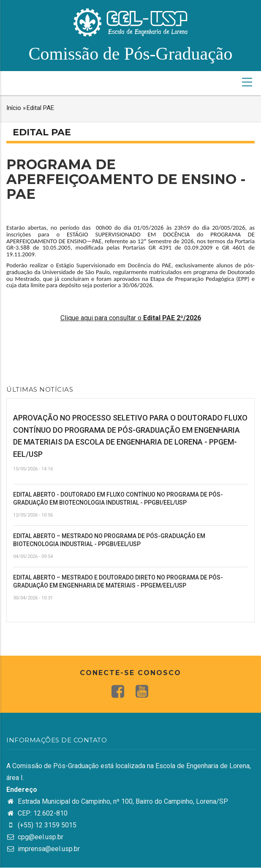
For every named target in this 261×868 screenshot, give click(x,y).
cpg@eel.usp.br (35, 837)
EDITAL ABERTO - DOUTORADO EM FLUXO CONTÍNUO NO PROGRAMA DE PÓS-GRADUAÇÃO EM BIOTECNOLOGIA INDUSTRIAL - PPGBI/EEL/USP (118, 499)
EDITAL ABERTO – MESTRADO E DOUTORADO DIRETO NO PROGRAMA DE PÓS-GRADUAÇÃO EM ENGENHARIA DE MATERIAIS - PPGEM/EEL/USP (118, 582)
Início (14, 108)
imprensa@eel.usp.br (43, 849)
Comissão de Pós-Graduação (131, 54)
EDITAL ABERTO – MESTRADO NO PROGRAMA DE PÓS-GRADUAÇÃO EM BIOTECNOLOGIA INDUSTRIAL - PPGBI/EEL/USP (109, 540)
